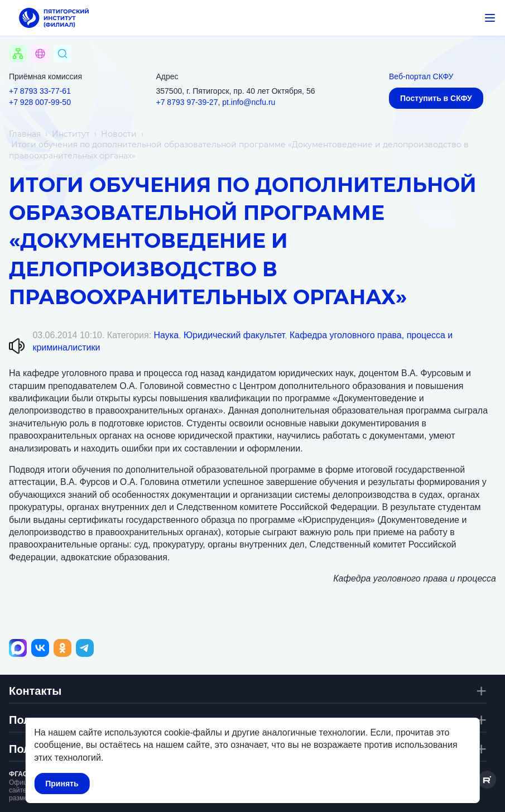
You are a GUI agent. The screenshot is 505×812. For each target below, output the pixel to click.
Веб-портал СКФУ (421, 76)
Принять (62, 784)
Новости (119, 134)
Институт (71, 134)
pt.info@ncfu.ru (249, 102)
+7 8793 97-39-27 (187, 102)
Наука (167, 335)
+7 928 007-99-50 (40, 102)
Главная (25, 134)
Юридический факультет (234, 335)
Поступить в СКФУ (436, 98)
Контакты (35, 691)
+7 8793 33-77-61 (40, 91)
